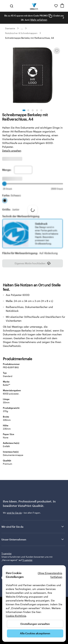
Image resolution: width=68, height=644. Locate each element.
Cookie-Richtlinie (16, 616)
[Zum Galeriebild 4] (37, 110)
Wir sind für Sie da (33, 524)
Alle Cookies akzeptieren (35, 633)
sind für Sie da (14, 510)
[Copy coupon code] (50, 16)
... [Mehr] (22, 28)
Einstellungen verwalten (35, 624)
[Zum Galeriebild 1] (24, 110)
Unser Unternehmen (33, 537)
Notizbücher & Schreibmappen (21, 33)
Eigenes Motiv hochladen (33, 261)
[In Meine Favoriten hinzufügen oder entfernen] (57, 51)
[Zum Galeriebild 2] (28, 110)
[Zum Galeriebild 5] (41, 110)
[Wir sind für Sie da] (51, 6)
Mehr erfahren (39, 20)
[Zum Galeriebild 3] (33, 110)
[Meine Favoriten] (56, 6)
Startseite (10, 28)
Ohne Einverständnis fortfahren (50, 575)
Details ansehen (12, 151)
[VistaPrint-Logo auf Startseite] (34, 6)
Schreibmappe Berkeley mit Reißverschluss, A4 (29, 38)
